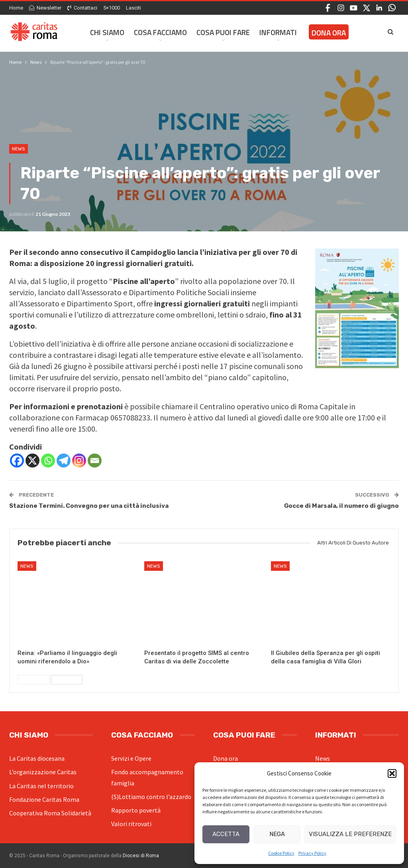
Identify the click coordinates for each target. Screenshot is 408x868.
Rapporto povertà (136, 810)
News (19, 149)
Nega (277, 834)
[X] (32, 461)
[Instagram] (79, 461)
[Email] (95, 461)
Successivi (67, 680)
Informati (278, 32)
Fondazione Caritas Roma (44, 799)
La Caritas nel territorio (41, 786)
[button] (392, 773)
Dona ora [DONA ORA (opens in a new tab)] (329, 33)
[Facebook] (17, 461)
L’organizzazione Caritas (43, 772)
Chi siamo (107, 32)
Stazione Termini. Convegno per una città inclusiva (89, 506)
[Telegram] (64, 461)
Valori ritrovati (131, 824)
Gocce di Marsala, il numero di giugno (341, 506)
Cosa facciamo (160, 32)
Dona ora (226, 758)
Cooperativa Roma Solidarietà (50, 813)
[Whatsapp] (48, 461)
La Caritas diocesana (37, 758)
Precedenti (34, 680)
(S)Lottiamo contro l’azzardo (151, 797)
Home (16, 8)
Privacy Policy (312, 853)
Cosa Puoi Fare (223, 32)
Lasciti (133, 8)
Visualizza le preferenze (350, 834)
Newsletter (45, 8)
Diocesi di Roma (141, 856)
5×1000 (112, 8)
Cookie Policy (281, 853)
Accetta (226, 834)
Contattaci (82, 8)
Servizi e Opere (131, 758)
